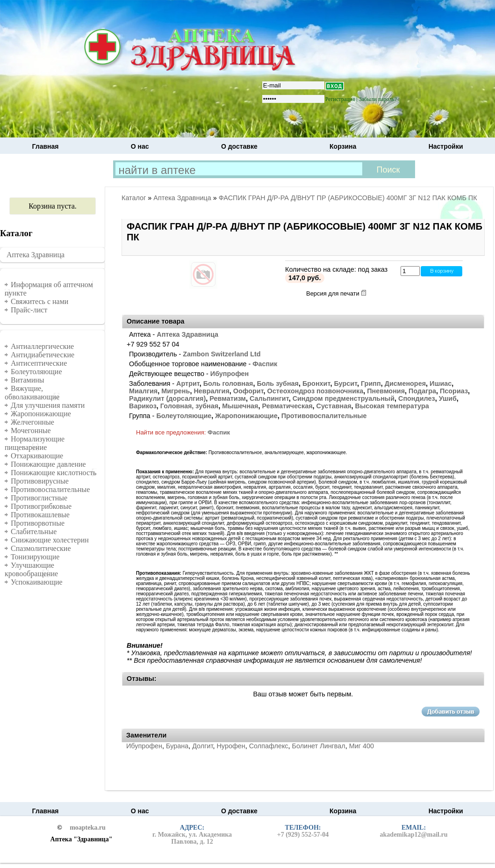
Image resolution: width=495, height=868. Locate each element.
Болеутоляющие (36, 372)
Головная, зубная (189, 406)
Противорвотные (38, 523)
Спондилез (417, 398)
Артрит (188, 383)
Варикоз (143, 406)
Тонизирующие (35, 557)
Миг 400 (362, 746)
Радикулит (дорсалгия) (167, 398)
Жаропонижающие (41, 414)
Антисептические (39, 363)
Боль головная (228, 383)
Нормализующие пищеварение (35, 443)
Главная (46, 146)
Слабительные (34, 532)
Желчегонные (32, 422)
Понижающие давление (48, 464)
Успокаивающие (37, 582)
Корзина (343, 146)
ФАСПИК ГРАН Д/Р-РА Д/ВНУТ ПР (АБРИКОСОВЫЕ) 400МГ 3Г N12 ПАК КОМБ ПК (348, 198)
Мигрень (176, 391)
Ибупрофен (230, 374)
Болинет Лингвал (319, 746)
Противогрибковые (41, 506)
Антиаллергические (42, 346)
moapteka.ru (88, 828)
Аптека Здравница (36, 255)
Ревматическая (287, 406)
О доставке (239, 146)
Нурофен (231, 746)
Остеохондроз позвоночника (316, 391)
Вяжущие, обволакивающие (32, 393)
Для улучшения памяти (48, 405)
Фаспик (265, 364)
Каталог (134, 198)
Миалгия (143, 391)
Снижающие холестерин (50, 540)
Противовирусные (40, 481)
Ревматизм (228, 398)
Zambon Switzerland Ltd (222, 354)
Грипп (371, 383)
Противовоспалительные (50, 489)
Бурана (177, 746)
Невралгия (211, 391)
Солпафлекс (269, 746)
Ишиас (441, 383)
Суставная (334, 406)
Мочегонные (31, 430)
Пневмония (386, 391)
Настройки (446, 146)
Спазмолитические (41, 548)
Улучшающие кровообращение (31, 569)
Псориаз (454, 391)
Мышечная (240, 406)
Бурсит (345, 383)
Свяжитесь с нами (39, 301)
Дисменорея (405, 383)
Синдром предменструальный (344, 398)
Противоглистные (39, 498)
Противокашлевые (40, 515)
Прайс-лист (29, 310)
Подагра (422, 391)
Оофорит (248, 391)
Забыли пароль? (378, 99)
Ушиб (448, 398)
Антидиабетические (43, 355)
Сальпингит (269, 398)
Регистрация (340, 99)
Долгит (202, 746)
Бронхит (316, 383)
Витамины (28, 380)
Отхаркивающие (37, 456)
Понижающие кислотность (54, 473)
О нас (140, 146)
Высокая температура (392, 406)
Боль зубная (278, 383)
